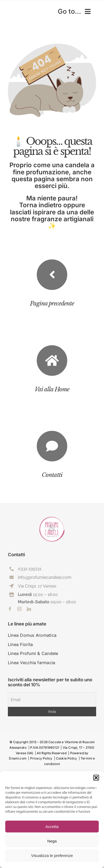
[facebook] (10, 609)
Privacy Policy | (43, 758)
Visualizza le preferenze (52, 855)
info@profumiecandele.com (45, 577)
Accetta (52, 827)
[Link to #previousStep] (52, 275)
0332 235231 (30, 569)
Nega (52, 841)
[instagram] (19, 609)
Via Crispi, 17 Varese (37, 586)
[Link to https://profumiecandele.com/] (52, 361)
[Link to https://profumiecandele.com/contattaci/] (52, 446)
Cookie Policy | (68, 758)
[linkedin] (29, 609)
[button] (96, 778)
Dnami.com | (19, 758)
